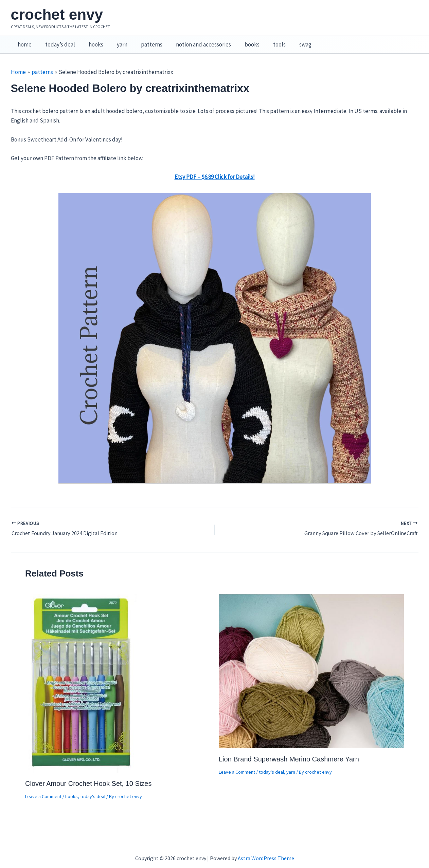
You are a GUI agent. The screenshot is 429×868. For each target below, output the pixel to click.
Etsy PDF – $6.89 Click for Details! (215, 170)
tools (264, 41)
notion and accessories (192, 41)
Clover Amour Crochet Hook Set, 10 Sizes (88, 776)
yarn (115, 41)
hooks (91, 41)
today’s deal (57, 41)
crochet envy (57, 14)
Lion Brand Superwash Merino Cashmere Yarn (289, 752)
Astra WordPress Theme (266, 851)
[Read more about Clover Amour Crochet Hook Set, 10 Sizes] (82, 676)
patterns (142, 41)
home (24, 41)
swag (288, 41)
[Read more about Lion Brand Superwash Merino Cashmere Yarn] (311, 663)
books (239, 41)
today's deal (93, 789)
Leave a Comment (43, 789)
